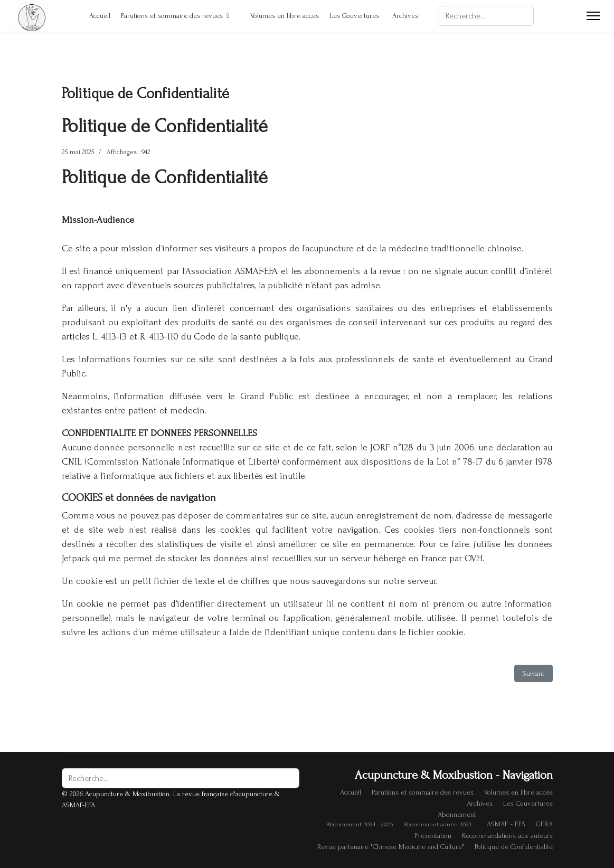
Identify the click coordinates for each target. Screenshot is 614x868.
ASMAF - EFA (506, 824)
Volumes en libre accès (279, 16)
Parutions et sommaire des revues (172, 16)
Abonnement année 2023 (437, 824)
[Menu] (593, 16)
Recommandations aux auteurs (507, 836)
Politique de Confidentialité (514, 847)
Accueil (95, 16)
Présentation (433, 836)
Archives (405, 16)
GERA (544, 824)
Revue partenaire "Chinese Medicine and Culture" (391, 847)
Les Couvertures (354, 16)
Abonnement (457, 814)
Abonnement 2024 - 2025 (360, 824)
